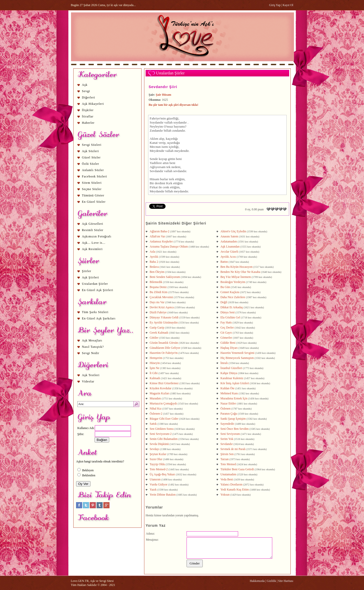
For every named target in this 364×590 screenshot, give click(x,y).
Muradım (155, 398)
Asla (152, 252)
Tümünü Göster (93, 195)
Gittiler (154, 338)
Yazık (153, 490)
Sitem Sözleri (92, 183)
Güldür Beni (228, 343)
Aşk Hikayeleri (93, 104)
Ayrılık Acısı (228, 257)
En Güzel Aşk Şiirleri (98, 290)
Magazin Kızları (160, 393)
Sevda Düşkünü (159, 444)
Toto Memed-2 (159, 469)
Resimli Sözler (93, 230)
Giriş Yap (275, 5)
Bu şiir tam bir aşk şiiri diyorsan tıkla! (174, 105)
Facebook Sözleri (95, 176)
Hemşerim (156, 358)
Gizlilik (271, 581)
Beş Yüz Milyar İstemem (236, 277)
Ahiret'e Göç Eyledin (233, 231)
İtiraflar (88, 116)
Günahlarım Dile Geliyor (165, 348)
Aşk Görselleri (93, 224)
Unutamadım (228, 474)
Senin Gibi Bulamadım (164, 439)
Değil (224, 302)
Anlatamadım (229, 241)
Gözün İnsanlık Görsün (164, 343)
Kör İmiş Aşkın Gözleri (235, 383)
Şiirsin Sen (227, 454)
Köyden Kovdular (161, 388)
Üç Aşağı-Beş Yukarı (162, 474)
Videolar (88, 381)
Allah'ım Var (157, 236)
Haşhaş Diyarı (229, 348)
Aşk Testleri (91, 375)
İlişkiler (88, 110)
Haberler (88, 123)
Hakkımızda (257, 581)
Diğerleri (88, 97)
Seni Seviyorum (230, 434)
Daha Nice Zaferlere (233, 297)
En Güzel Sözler (94, 202)
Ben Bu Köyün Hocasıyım (236, 267)
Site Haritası (286, 581)
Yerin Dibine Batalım (163, 495)
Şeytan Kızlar (158, 454)
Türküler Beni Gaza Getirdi (237, 469)
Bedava (154, 267)
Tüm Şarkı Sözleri (95, 312)
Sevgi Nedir (91, 353)
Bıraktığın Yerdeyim (233, 282)
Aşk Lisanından (230, 247)
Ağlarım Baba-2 (160, 231)
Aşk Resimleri (92, 249)
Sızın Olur (156, 459)
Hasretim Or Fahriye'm (164, 353)
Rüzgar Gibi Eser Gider (164, 419)
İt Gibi (154, 373)
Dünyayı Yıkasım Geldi (164, 317)
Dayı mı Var (157, 302)
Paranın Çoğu (229, 414)
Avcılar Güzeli (229, 252)
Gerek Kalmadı (159, 333)
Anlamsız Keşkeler (161, 241)
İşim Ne (154, 368)
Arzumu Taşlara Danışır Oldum (169, 247)
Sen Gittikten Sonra (162, 429)
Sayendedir (227, 424)
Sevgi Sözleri (92, 145)
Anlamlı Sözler (93, 170)
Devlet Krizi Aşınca (162, 307)
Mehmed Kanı (229, 393)
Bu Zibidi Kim (159, 292)
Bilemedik (156, 282)
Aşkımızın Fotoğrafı (97, 236)
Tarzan (224, 459)
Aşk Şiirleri (90, 277)
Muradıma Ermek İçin (234, 398)
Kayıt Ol (288, 5)
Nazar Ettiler (228, 403)
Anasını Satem (229, 236)
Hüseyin (155, 363)
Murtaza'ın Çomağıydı (163, 403)
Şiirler (87, 271)
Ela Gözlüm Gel (230, 317)
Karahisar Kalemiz (232, 378)
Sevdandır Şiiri (163, 87)
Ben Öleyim (157, 272)
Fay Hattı (226, 322)
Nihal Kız (156, 409)
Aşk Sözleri (90, 151)
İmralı (224, 363)
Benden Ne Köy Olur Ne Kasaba (240, 272)
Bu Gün (225, 287)
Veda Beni (227, 479)
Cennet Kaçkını (230, 292)
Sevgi (86, 91)
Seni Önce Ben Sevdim (235, 429)
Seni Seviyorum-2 (161, 434)
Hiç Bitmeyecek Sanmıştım (237, 358)
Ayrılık (154, 257)
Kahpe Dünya (229, 373)
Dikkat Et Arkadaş (232, 307)
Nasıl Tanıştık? (93, 347)
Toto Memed (228, 464)
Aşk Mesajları (92, 340)
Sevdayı (155, 449)
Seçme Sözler (92, 189)
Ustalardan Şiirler (95, 284)
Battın (224, 262)
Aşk (85, 85)
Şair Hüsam (163, 95)
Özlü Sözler (90, 164)
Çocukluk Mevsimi (161, 297)
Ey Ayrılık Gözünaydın (164, 322)
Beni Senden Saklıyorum (165, 277)
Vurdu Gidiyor (158, 484)
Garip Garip (157, 328)
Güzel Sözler (91, 157)
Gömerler (226, 338)
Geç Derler (227, 328)
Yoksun (225, 495)
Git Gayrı (226, 333)
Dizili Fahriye (158, 312)
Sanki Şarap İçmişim (233, 419)
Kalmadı (155, 378)
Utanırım (155, 479)
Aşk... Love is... (94, 243)
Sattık (153, 424)
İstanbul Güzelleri (231, 368)
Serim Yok (227, 439)
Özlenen (225, 409)
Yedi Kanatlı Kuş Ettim (235, 490)
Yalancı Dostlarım (231, 484)
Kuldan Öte (227, 388)
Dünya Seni (227, 312)
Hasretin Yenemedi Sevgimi (237, 353)
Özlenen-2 (156, 414)
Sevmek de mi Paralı (233, 449)
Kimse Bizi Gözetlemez (164, 383)
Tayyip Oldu (157, 464)
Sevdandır (227, 444)
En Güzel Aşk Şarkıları (99, 318)
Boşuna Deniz (158, 287)
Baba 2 (154, 262)
